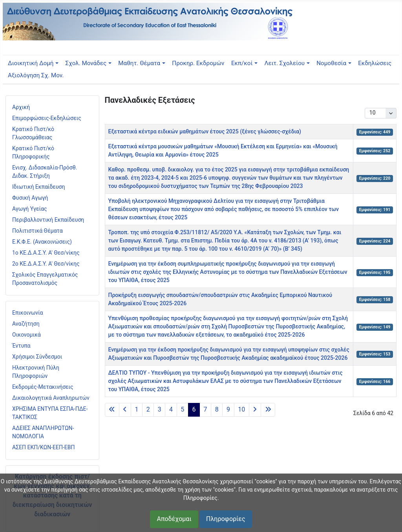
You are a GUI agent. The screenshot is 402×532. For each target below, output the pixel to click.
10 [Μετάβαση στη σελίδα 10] (241, 409)
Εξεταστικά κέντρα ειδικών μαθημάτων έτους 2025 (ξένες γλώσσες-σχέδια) (205, 131)
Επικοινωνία (27, 313)
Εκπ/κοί (242, 63)
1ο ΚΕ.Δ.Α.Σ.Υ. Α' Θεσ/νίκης (46, 253)
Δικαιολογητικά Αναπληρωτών (51, 398)
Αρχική (21, 107)
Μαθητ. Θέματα (139, 63)
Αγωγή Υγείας (30, 209)
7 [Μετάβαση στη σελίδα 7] (206, 409)
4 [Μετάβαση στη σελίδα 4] (171, 409)
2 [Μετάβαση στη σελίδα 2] (148, 409)
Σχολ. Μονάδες (86, 63)
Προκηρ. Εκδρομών (198, 63)
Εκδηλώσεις (375, 63)
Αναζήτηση (26, 324)
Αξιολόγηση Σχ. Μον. (36, 75)
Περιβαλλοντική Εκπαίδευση (48, 220)
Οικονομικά (26, 335)
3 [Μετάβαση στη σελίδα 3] (160, 409)
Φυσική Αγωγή (30, 198)
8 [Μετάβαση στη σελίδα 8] (217, 409)
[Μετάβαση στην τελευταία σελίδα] (268, 410)
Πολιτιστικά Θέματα (37, 231)
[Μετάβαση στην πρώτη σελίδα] (112, 410)
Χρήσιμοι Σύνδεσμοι (37, 357)
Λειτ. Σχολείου (285, 63)
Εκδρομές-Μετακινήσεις (43, 387)
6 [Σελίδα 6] (194, 409)
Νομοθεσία (331, 63)
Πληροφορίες (226, 519)
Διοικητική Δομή (31, 63)
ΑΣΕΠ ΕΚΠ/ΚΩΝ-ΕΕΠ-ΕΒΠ (43, 447)
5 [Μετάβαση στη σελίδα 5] (182, 409)
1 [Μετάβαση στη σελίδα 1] (136, 409)
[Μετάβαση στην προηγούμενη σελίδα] (125, 410)
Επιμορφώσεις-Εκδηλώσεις (47, 118)
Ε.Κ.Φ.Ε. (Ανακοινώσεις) (42, 242)
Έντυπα (21, 346)
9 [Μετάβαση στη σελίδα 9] (228, 409)
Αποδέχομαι (174, 519)
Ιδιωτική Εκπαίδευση (38, 187)
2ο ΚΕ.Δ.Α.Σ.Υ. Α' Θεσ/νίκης (46, 264)
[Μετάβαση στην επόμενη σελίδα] (255, 410)
